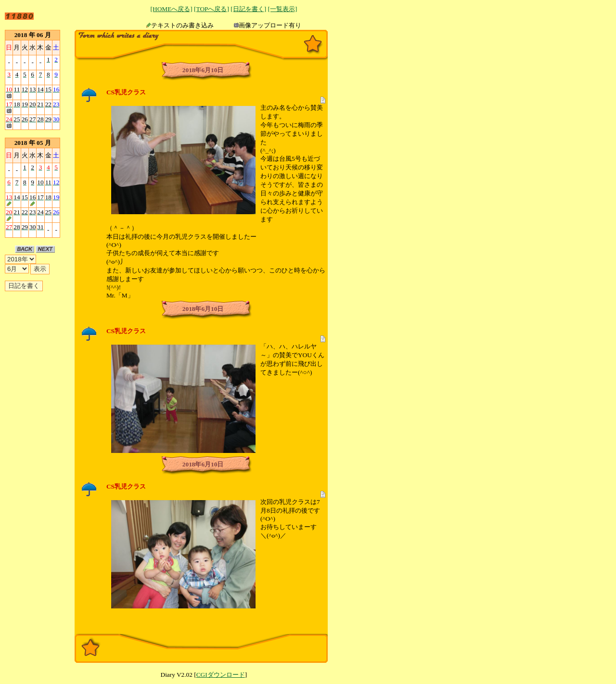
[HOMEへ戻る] (172, 9)
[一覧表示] (282, 9)
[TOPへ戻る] (212, 9)
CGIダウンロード (221, 675)
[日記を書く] (248, 9)
